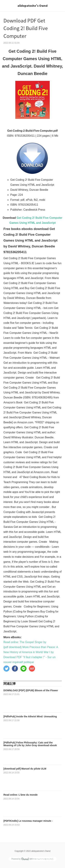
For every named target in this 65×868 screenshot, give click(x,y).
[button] (6, 669)
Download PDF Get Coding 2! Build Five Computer (26, 28)
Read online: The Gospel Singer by (25, 642)
